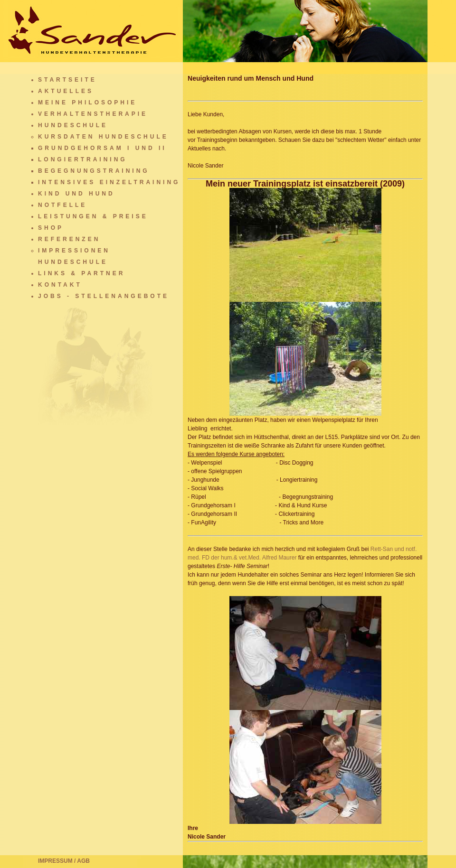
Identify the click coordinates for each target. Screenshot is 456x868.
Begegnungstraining (94, 171)
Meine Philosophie (87, 103)
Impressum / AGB (64, 861)
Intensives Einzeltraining (109, 182)
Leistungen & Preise (93, 216)
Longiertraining (83, 159)
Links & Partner (81, 273)
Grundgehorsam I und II (102, 148)
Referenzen (69, 239)
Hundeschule (73, 125)
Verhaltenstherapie (93, 114)
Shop (51, 228)
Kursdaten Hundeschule (103, 137)
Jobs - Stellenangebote (104, 296)
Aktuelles (66, 91)
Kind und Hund (76, 194)
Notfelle (62, 205)
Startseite (67, 80)
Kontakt (60, 285)
